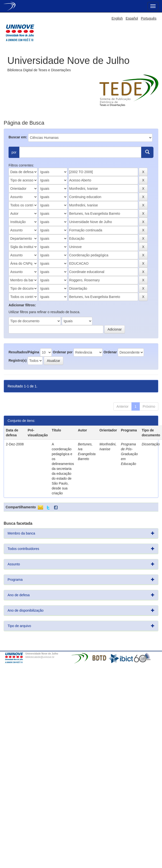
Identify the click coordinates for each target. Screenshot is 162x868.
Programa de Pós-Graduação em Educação (129, 454)
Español (132, 18)
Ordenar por (63, 352)
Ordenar (110, 352)
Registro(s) (18, 360)
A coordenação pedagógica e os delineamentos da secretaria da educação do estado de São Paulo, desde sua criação (63, 469)
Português (149, 18)
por (14, 152)
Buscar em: (18, 137)
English (117, 18)
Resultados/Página (24, 352)
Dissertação (151, 444)
